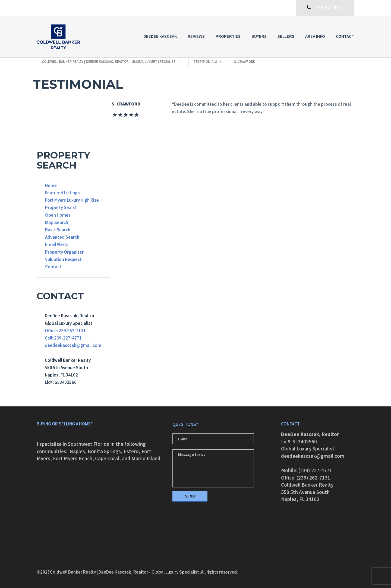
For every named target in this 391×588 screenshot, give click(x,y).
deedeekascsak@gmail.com (73, 345)
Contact (345, 36)
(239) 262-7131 (313, 478)
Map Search (57, 222)
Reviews (196, 36)
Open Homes (58, 215)
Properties (228, 36)
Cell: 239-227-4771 (63, 338)
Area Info (315, 36)
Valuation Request (63, 259)
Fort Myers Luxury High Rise (72, 200)
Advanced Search (62, 237)
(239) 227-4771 (315, 470)
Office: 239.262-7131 (65, 331)
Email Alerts (57, 244)
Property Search (61, 207)
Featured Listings (62, 193)
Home (51, 185)
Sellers (286, 36)
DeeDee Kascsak (160, 36)
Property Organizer (64, 252)
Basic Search (58, 230)
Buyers (259, 36)
